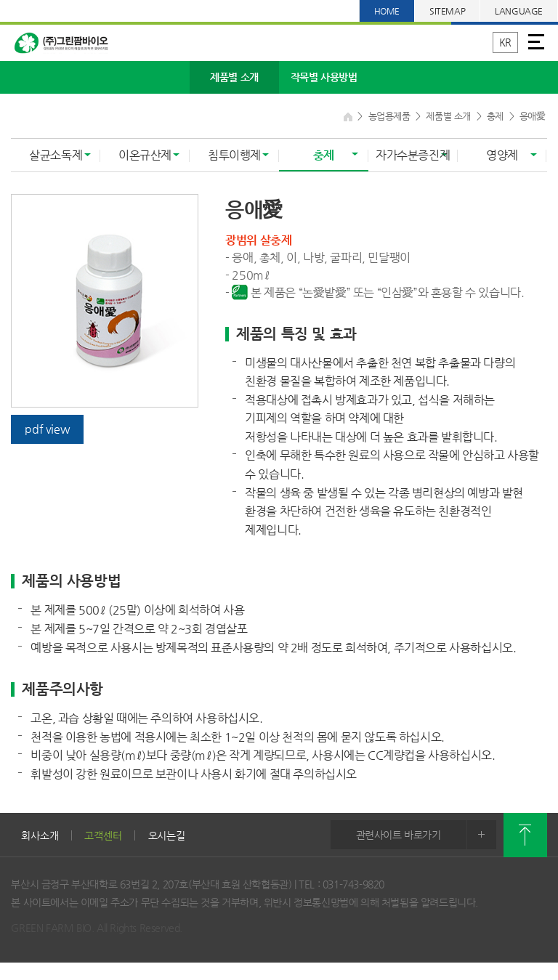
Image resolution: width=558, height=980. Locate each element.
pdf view (47, 429)
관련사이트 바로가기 (426, 835)
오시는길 (167, 835)
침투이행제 (234, 155)
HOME (387, 11)
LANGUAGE (519, 11)
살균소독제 (56, 155)
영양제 (502, 155)
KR (505, 42)
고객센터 (103, 835)
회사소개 (40, 835)
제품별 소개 (234, 77)
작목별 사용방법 (324, 77)
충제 (324, 155)
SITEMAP (447, 11)
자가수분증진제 (413, 155)
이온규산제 (145, 155)
